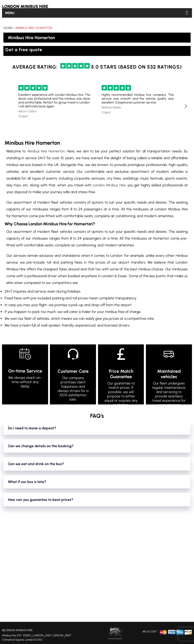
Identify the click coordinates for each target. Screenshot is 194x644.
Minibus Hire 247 (12, 635)
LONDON (38, 635)
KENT (68, 635)
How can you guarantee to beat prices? (41, 500)
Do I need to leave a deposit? (32, 428)
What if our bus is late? (27, 482)
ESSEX (27, 635)
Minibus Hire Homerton (34, 28)
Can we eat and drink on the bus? (36, 464)
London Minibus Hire (109, 185)
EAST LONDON (54, 635)
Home (8, 28)
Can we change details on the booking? (41, 446)
